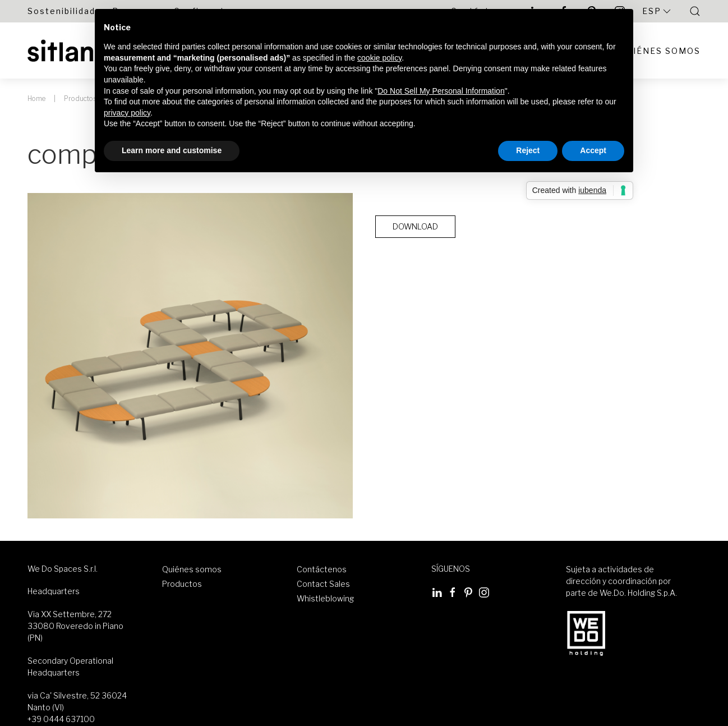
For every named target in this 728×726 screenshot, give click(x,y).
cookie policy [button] (379, 58)
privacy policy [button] (127, 113)
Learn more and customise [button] (172, 150)
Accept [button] (593, 150)
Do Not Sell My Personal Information (441, 91)
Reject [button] (528, 150)
